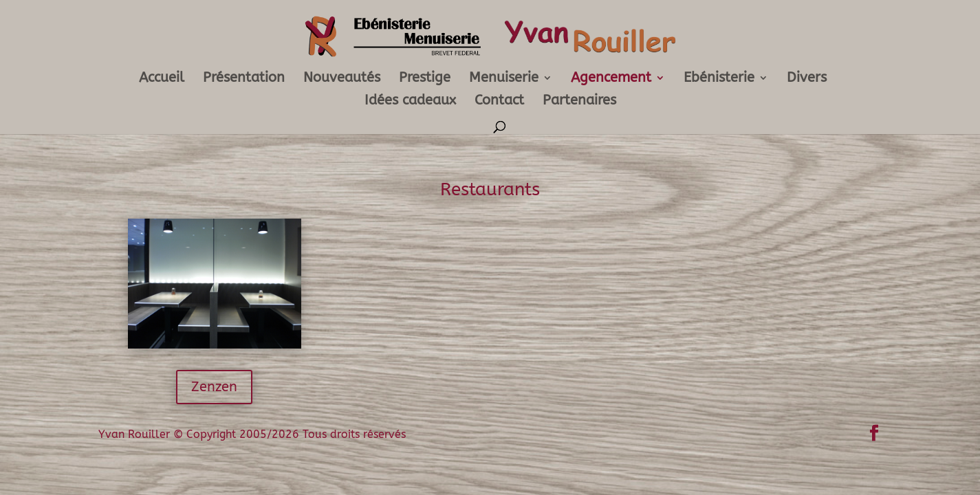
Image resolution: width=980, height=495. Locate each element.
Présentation (244, 79)
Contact (499, 102)
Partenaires (579, 102)
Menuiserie (504, 79)
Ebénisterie (719, 79)
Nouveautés (342, 79)
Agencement (611, 79)
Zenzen (214, 387)
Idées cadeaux (410, 102)
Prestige (425, 79)
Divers (807, 79)
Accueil (162, 79)
